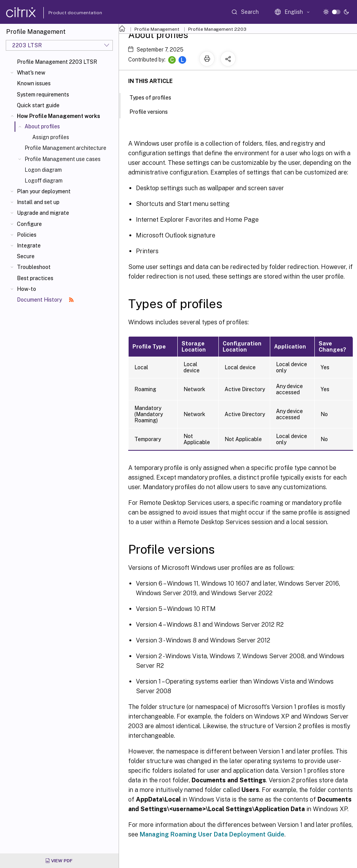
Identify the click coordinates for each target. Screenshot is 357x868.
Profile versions (153, 111)
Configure (29, 224)
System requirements (43, 95)
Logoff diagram (44, 181)
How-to (26, 289)
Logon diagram (43, 170)
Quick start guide (38, 105)
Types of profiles (155, 97)
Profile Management (157, 29)
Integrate (29, 246)
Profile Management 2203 (217, 29)
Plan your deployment (44, 191)
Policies (27, 235)
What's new (31, 73)
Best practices (35, 278)
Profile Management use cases (63, 159)
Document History (45, 300)
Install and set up (38, 202)
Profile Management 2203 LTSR (57, 62)
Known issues (34, 83)
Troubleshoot (34, 267)
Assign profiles (51, 137)
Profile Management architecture (65, 148)
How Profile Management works (59, 116)
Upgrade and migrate (43, 213)
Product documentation (66, 13)
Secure (26, 256)
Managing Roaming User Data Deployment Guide (212, 834)
